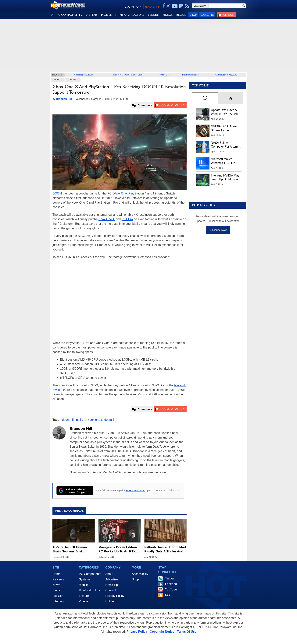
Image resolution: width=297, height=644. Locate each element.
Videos (84, 601)
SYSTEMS (91, 15)
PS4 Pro (127, 219)
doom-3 (109, 420)
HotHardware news (135, 491)
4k (73, 420)
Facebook (172, 584)
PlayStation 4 (137, 193)
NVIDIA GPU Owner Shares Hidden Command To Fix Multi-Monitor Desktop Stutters (226, 128)
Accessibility (140, 574)
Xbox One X (107, 219)
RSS (168, 595)
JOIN (139, 7)
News (73, 80)
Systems (85, 579)
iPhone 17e (164, 75)
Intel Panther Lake (190, 75)
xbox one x (95, 420)
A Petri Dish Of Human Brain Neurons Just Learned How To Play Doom (70, 549)
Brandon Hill (81, 429)
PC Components (90, 574)
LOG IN (129, 7)
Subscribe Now (218, 230)
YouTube (171, 589)
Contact (111, 590)
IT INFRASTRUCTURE (130, 15)
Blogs (56, 590)
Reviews (58, 579)
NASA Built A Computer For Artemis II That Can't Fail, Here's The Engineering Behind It (225, 145)
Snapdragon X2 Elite (84, 75)
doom (66, 420)
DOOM (57, 193)
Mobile (83, 585)
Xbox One (120, 193)
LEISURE (153, 15)
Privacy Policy (115, 596)
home (57, 80)
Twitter (169, 578)
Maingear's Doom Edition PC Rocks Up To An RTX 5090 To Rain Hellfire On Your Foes (118, 549)
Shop (193, 15)
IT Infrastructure (90, 590)
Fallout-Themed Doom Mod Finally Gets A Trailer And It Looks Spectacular (165, 549)
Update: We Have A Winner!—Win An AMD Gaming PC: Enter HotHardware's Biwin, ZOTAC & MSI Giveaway (226, 112)
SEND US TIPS (153, 7)
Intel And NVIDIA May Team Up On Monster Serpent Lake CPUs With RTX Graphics (225, 178)
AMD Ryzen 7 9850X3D (226, 75)
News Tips (112, 585)
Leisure (84, 596)
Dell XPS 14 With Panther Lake (128, 75)
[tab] (205, 98)
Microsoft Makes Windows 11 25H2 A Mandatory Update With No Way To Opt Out (224, 161)
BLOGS (181, 15)
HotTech (111, 601)
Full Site (58, 596)
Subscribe (207, 15)
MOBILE (106, 15)
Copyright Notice (162, 632)
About (109, 574)
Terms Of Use (187, 632)
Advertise (112, 579)
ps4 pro (81, 420)
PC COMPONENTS (69, 15)
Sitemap (58, 601)
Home (57, 574)
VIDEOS (167, 15)
